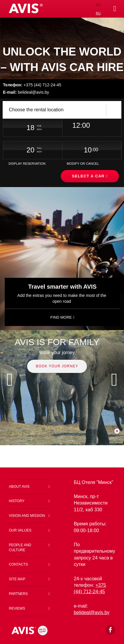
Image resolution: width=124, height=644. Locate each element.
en (98, 4)
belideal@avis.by (26, 92)
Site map (17, 579)
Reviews (17, 608)
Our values (20, 530)
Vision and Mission (27, 516)
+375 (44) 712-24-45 (32, 85)
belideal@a (89, 612)
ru (98, 13)
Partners (18, 594)
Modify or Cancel (83, 164)
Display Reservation (27, 164)
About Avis (19, 487)
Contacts (18, 564)
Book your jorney (57, 366)
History (17, 501)
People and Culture (20, 548)
